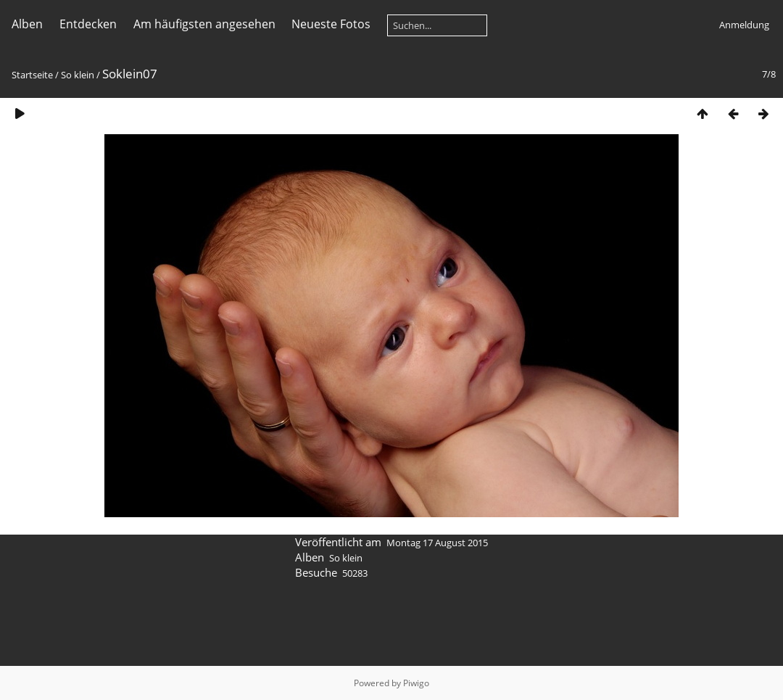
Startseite (32, 75)
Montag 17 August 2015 (437, 543)
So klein (78, 75)
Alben (27, 24)
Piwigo (416, 683)
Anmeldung (744, 25)
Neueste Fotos (331, 24)
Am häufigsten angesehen (204, 24)
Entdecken (88, 24)
